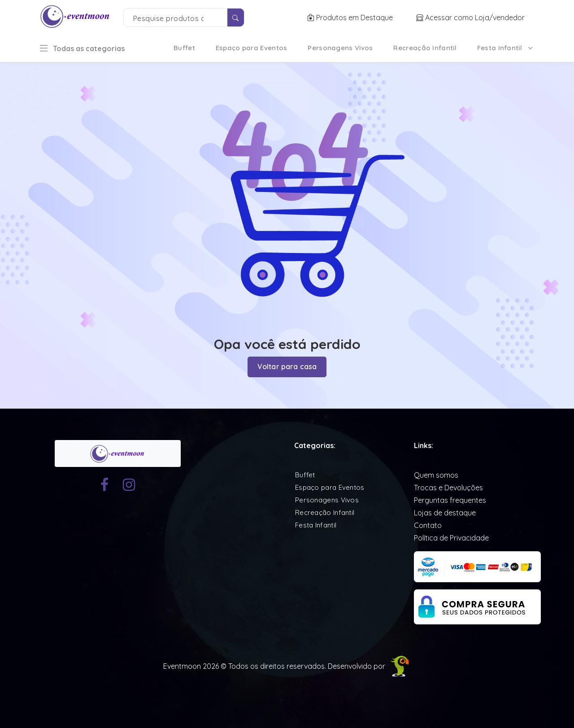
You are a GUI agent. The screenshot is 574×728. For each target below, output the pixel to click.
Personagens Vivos (340, 48)
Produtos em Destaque (351, 17)
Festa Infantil (500, 48)
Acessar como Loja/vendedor (470, 17)
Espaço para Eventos (252, 48)
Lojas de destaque (445, 512)
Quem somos (436, 475)
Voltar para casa (287, 367)
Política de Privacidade (451, 537)
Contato (428, 525)
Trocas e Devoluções (448, 487)
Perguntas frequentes (450, 500)
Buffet (184, 48)
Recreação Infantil (425, 48)
